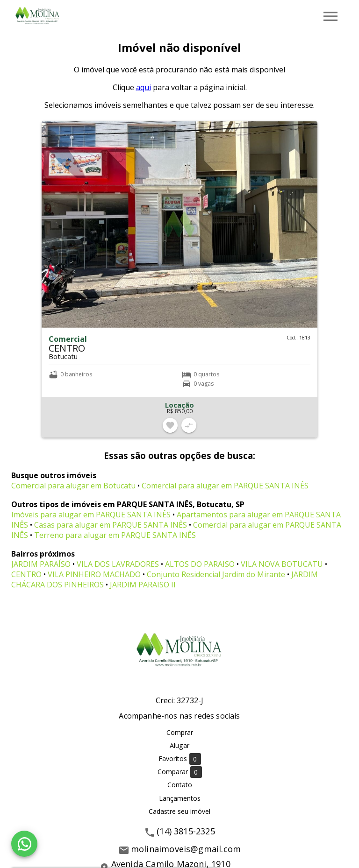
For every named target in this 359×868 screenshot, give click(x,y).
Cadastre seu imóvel (179, 811)
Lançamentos (180, 798)
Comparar (180, 772)
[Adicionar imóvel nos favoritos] (170, 425)
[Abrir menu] (330, 16)
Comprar (180, 732)
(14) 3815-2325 (186, 831)
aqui (144, 87)
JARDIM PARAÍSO (41, 564)
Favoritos (180, 759)
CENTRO (26, 574)
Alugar (179, 745)
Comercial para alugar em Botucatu (73, 486)
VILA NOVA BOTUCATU (282, 564)
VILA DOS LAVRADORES (118, 564)
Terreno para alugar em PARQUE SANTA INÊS (115, 535)
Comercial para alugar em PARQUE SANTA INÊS (225, 486)
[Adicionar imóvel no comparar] (189, 425)
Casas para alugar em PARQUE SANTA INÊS (111, 525)
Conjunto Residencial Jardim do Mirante (216, 574)
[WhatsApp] (24, 844)
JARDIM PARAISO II (143, 585)
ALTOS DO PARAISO (200, 564)
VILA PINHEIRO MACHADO (94, 574)
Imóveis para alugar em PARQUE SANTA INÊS (91, 515)
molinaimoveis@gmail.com (186, 849)
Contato (180, 785)
